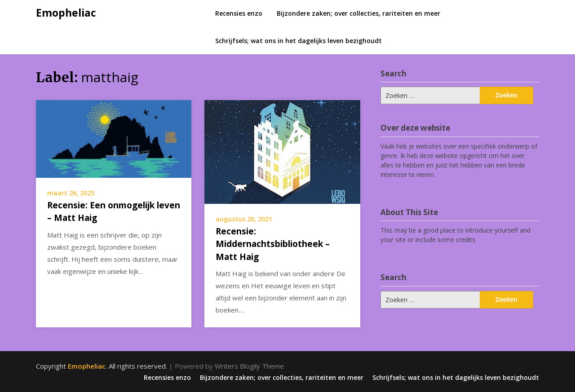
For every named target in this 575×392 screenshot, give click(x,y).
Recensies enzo (239, 13)
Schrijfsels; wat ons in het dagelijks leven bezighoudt (299, 41)
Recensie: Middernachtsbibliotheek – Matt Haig (273, 244)
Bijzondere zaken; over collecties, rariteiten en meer (358, 13)
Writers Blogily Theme (249, 366)
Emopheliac (66, 13)
